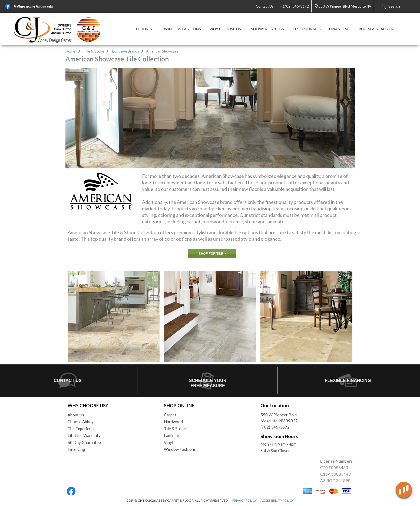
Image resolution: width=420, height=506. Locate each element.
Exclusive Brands (125, 51)
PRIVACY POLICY (244, 500)
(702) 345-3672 (275, 427)
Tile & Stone (94, 51)
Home (70, 51)
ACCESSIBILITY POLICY (277, 500)
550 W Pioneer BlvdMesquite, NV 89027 (279, 418)
